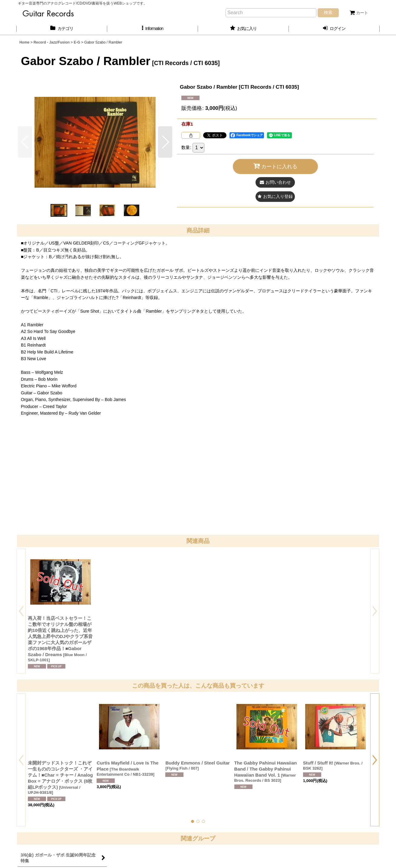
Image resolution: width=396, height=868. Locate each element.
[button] (153, 29)
